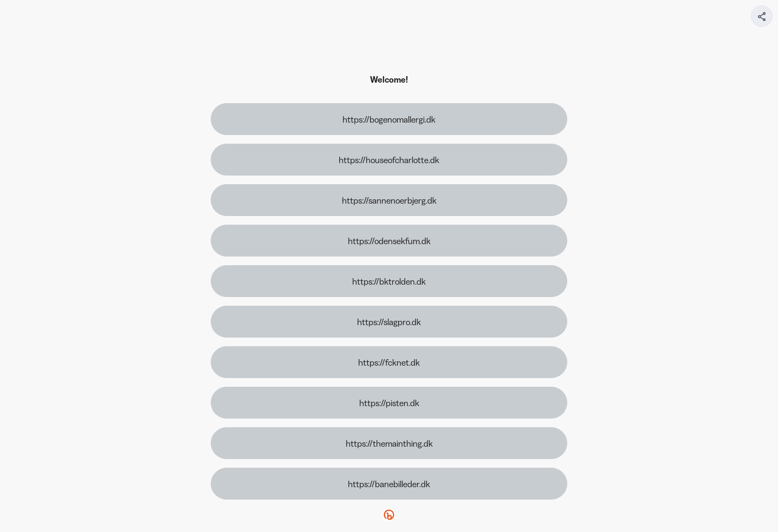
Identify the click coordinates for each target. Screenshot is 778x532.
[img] (762, 19)
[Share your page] (762, 16)
